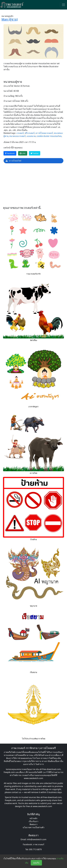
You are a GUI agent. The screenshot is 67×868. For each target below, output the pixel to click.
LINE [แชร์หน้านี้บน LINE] (23, 153)
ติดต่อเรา (34, 824)
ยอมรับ (36, 863)
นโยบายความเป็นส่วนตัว (33, 827)
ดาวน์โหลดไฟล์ (13, 161)
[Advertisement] (33, 185)
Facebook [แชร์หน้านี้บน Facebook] (10, 153)
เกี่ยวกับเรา (33, 821)
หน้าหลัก (33, 818)
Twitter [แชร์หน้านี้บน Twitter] (35, 153)
